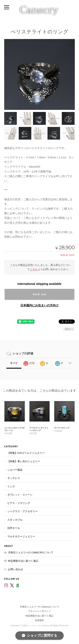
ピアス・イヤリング (19, 503)
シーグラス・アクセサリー (22, 511)
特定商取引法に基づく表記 (23, 561)
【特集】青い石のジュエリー (24, 461)
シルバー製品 (15, 470)
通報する (69, 329)
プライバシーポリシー (39, 611)
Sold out (39, 294)
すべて (14, 363)
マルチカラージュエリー (21, 536)
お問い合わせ (16, 569)
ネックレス (14, 478)
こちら (34, 269)
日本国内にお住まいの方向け (39, 305)
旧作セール (14, 528)
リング (11, 486)
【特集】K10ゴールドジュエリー (26, 453)
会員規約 (39, 620)
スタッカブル (15, 520)
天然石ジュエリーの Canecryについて (31, 552)
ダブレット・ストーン (20, 495)
